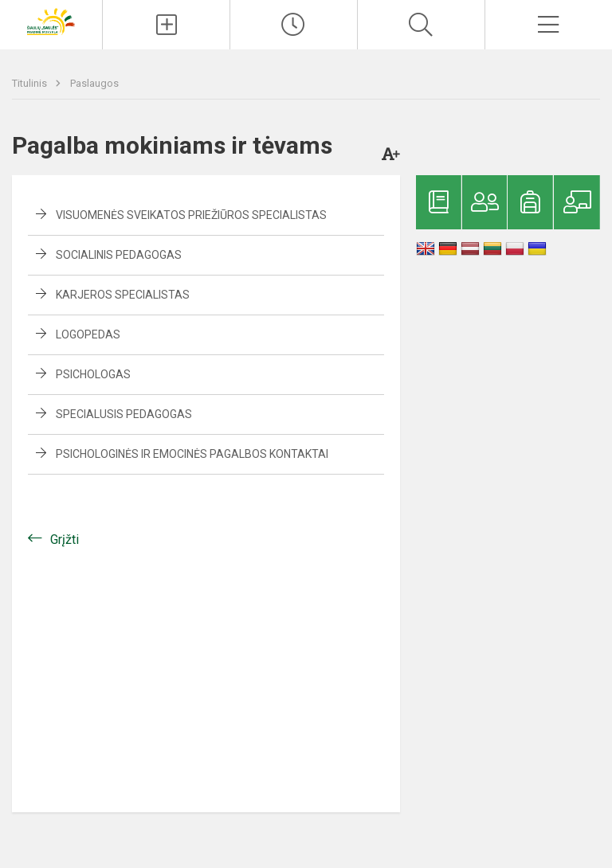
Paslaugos (94, 83)
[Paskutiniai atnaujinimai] (294, 25)
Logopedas (88, 334)
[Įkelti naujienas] (166, 25)
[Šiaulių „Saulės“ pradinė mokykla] (51, 20)
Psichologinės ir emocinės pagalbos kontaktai (192, 454)
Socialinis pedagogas (119, 255)
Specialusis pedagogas (124, 414)
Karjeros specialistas (123, 295)
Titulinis (31, 83)
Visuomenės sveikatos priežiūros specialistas (191, 215)
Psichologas (93, 374)
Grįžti (65, 540)
